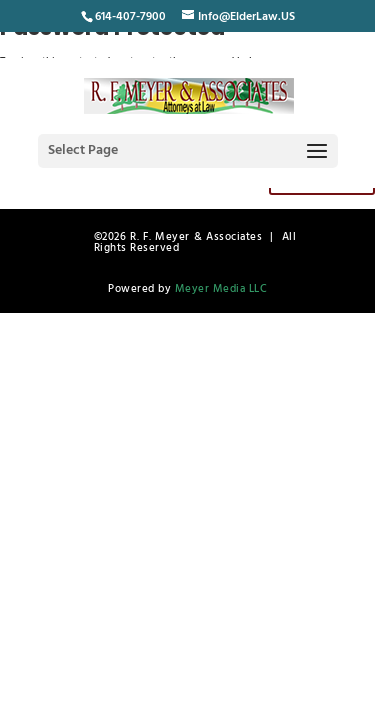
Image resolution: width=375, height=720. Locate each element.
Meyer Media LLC (221, 289)
